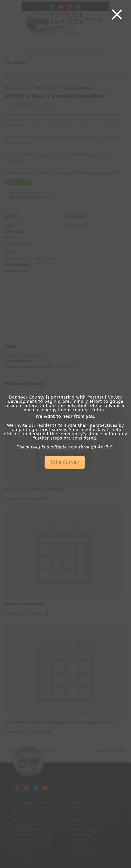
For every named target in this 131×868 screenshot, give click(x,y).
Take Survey (65, 462)
